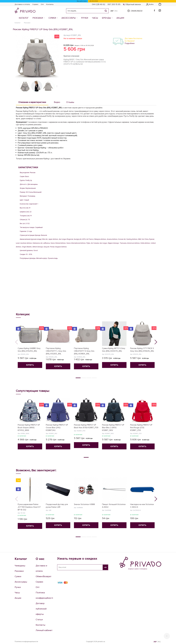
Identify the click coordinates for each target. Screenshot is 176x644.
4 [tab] (94, 378)
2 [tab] (83, 378)
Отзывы (70, 102)
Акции (120, 18)
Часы (95, 18)
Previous (18, 343)
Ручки (85, 18)
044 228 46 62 (99, 4)
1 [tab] (78, 378)
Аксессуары (69, 18)
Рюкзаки (38, 18)
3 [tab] (89, 378)
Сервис (35, 4)
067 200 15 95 (114, 4)
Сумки (52, 18)
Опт (42, 4)
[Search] (106, 11)
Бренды (106, 18)
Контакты (50, 4)
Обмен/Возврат (44, 576)
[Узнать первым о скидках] (105, 567)
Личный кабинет (44, 630)
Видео (57, 102)
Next (57, 86)
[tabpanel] (30, 346)
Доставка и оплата (22, 4)
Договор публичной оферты (41, 609)
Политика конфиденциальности (26, 642)
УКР (112, 11)
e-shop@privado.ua (131, 584)
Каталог (24, 18)
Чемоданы (20, 566)
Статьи (39, 620)
